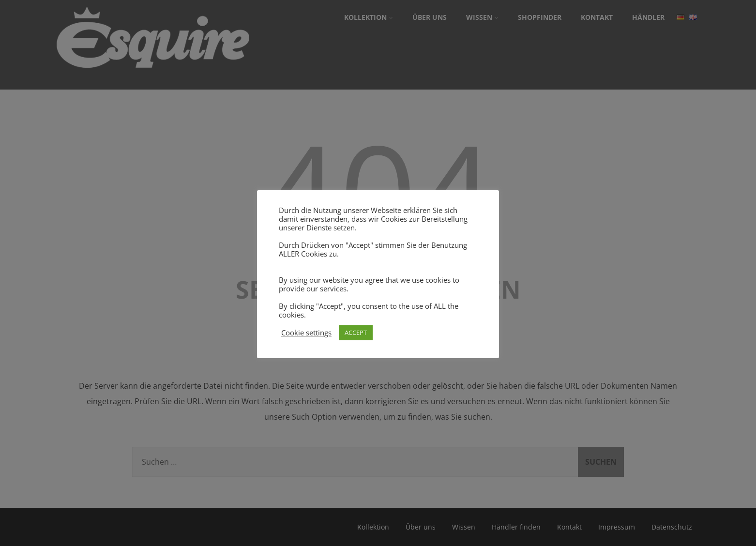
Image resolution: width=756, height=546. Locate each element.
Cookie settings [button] (306, 333)
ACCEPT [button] (356, 333)
